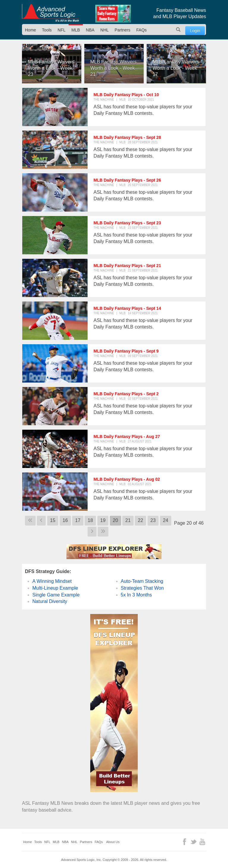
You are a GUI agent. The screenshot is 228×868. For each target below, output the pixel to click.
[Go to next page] (92, 532)
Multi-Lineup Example (55, 588)
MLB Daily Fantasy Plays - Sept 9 (126, 351)
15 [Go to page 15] (53, 520)
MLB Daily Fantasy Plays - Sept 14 (127, 308)
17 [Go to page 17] (78, 520)
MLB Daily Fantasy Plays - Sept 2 (126, 394)
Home (30, 30)
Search (178, 30)
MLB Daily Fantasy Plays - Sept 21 (127, 266)
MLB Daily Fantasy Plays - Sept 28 (127, 137)
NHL (104, 30)
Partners (122, 30)
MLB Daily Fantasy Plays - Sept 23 (127, 223)
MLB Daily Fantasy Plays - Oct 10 (126, 95)
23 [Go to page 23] (153, 520)
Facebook (185, 842)
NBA (90, 30)
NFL (61, 30)
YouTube (202, 842)
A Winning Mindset (52, 581)
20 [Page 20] (115, 520)
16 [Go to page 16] (65, 520)
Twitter (193, 842)
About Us (113, 842)
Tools (47, 30)
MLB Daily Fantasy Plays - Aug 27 (127, 437)
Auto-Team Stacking (142, 581)
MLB (76, 30)
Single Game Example (56, 595)
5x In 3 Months (136, 595)
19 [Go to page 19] (103, 520)
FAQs (141, 30)
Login (195, 31)
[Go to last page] (103, 532)
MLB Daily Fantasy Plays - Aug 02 (127, 479)
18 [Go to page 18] (90, 520)
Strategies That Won (142, 588)
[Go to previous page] (41, 521)
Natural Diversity (50, 601)
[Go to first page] (30, 521)
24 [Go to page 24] (166, 520)
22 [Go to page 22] (140, 520)
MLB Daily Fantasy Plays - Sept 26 (127, 180)
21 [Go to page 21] (128, 520)
